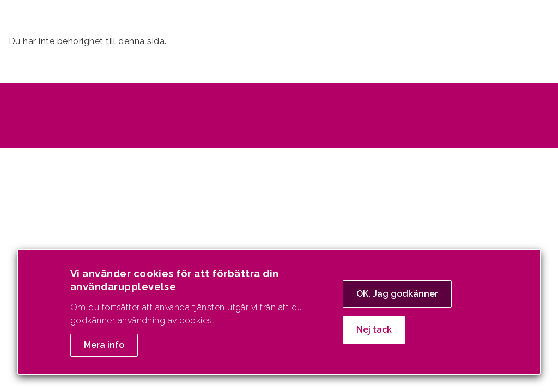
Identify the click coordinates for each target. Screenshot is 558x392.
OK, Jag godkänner (397, 299)
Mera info (104, 350)
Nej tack (374, 335)
